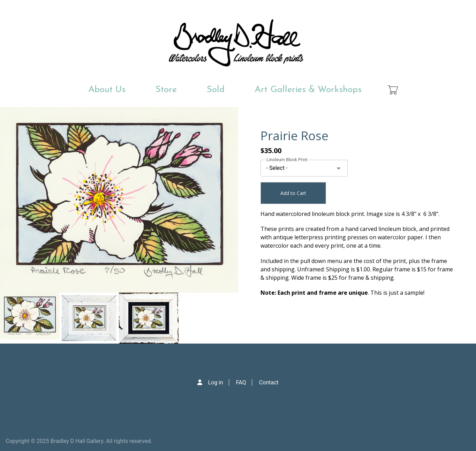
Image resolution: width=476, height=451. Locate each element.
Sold (216, 90)
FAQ (241, 382)
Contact (269, 382)
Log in (215, 382)
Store (166, 90)
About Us (107, 90)
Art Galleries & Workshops (308, 90)
